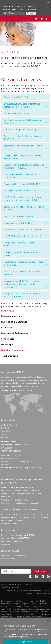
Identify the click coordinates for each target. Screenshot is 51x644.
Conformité (6, 465)
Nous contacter (8, 559)
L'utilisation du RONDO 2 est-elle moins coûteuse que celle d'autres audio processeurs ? (25, 284)
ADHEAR (5, 437)
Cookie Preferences (42, 593)
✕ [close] (48, 2)
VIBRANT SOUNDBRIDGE (11, 451)
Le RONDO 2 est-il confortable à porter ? (25, 236)
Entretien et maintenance (14, 322)
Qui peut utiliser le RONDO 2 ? (25, 113)
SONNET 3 (6, 431)
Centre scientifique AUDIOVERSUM (16, 538)
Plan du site (12, 591)
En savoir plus (8, 311)
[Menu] (3, 19)
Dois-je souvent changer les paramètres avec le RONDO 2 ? (25, 157)
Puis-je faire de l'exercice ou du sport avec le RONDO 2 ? (25, 263)
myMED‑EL (6, 544)
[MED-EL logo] (41, 19)
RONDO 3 (5, 428)
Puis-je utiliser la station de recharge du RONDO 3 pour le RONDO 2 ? (25, 295)
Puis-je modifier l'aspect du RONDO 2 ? (25, 184)
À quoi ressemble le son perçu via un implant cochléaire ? (25, 514)
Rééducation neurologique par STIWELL (18, 535)
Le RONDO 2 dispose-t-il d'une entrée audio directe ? (25, 208)
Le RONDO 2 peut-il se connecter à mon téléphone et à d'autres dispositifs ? (25, 199)
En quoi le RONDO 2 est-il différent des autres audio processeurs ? (25, 105)
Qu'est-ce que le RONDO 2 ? (25, 97)
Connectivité (8, 339)
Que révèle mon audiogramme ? (15, 500)
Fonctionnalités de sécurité (15, 333)
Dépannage (7, 344)
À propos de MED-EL (13, 373)
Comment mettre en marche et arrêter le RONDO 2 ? (25, 147)
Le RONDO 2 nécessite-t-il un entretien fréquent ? (25, 273)
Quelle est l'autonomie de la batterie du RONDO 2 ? (25, 121)
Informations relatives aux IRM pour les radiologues (23, 468)
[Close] (48, 623)
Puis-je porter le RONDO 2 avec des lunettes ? (25, 244)
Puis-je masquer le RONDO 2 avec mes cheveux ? (25, 254)
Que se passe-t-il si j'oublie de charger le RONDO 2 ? (25, 138)
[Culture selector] (13, 13)
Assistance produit (9, 458)
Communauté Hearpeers (12, 541)
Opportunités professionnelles (14, 556)
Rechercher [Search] (40, 571)
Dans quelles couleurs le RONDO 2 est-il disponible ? (25, 176)
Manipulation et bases (12, 316)
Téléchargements (10, 356)
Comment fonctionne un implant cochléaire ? (20, 490)
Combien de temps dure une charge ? (25, 130)
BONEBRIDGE (7, 448)
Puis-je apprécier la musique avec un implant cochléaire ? (25, 517)
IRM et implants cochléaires (13, 520)
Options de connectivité (11, 455)
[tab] (25, 97)
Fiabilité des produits (10, 524)
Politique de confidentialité (30, 591)
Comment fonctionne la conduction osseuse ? (20, 503)
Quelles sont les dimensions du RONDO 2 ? (25, 229)
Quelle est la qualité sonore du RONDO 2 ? (25, 191)
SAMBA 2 (5, 434)
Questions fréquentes (12, 350)
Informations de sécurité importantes (17, 462)
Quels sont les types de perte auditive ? (18, 487)
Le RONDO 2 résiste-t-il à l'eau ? (25, 216)
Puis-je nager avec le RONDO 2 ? (25, 223)
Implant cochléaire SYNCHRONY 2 (15, 445)
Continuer (31, 13)
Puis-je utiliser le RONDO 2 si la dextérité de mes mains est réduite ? (25, 166)
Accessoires (7, 327)
